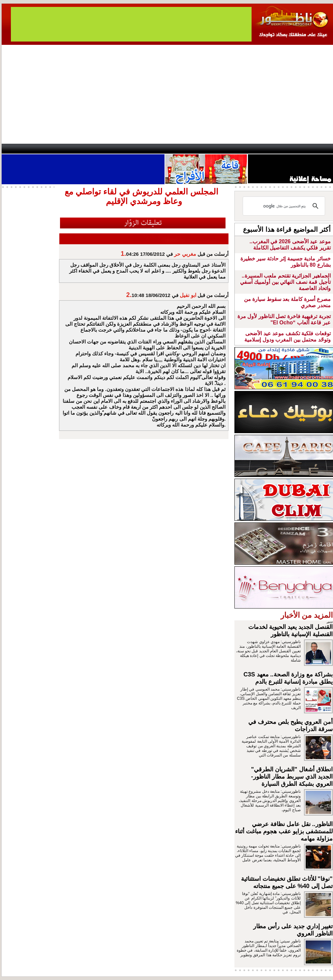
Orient (206, 149)
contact (21, 149)
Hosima (234, 149)
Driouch (264, 149)
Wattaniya (181, 149)
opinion (68, 149)
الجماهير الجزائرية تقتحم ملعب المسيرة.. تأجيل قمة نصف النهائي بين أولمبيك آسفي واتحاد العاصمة (285, 282)
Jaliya (155, 149)
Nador (291, 149)
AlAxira (47, 149)
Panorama (94, 149)
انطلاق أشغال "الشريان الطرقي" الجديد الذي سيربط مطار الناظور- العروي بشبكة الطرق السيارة (292, 777)
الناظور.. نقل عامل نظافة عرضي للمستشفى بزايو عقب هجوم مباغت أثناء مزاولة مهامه (284, 831)
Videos (127, 149)
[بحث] (285, 206)
